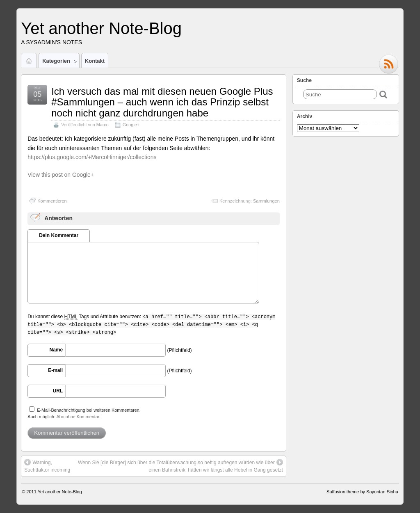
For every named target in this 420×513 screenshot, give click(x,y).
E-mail (55, 370)
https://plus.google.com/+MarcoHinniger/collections (92, 157)
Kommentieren (52, 201)
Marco (103, 125)
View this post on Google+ (61, 175)
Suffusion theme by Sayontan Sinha (362, 492)
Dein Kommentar (59, 235)
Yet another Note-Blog (101, 28)
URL (58, 391)
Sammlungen (266, 201)
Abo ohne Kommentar (78, 417)
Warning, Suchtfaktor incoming (47, 466)
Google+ (131, 125)
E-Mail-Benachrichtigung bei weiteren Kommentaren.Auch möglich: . (84, 413)
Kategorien (60, 63)
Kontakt (95, 61)
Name (56, 350)
